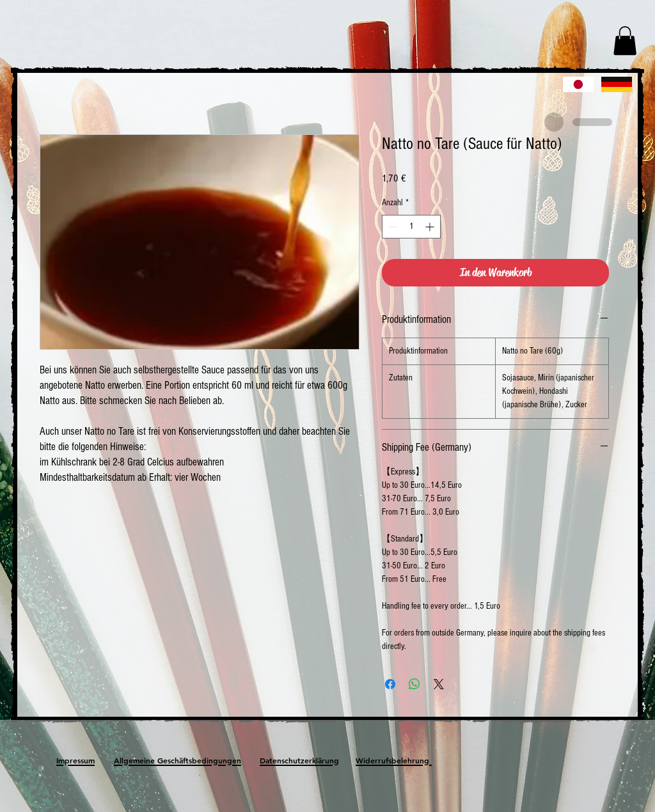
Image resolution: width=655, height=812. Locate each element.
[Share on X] (439, 684)
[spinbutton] (411, 227)
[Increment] (431, 227)
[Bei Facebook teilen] (390, 684)
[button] (625, 41)
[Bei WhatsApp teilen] (414, 684)
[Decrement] (392, 227)
